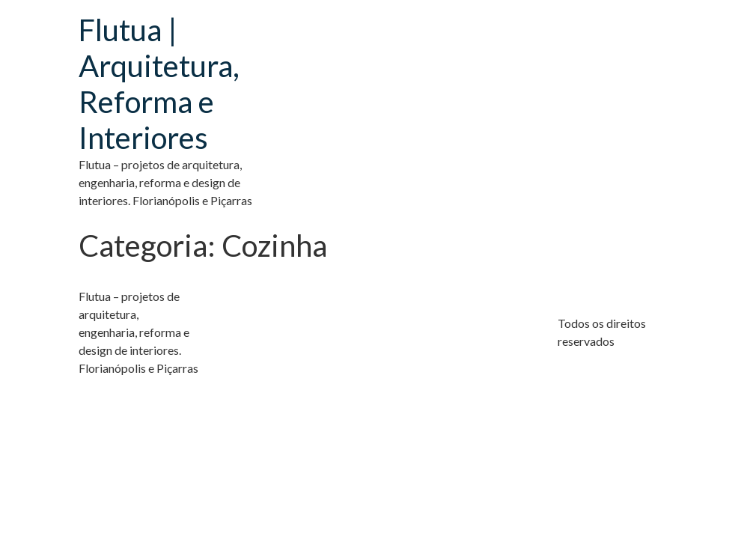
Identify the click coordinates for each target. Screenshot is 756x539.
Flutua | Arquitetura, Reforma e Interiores (159, 84)
